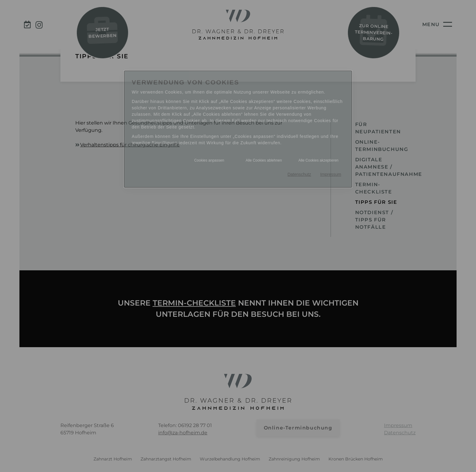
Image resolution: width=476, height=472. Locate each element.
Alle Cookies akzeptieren (318, 160)
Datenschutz (299, 174)
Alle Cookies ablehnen (264, 160)
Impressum (331, 174)
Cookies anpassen (209, 160)
